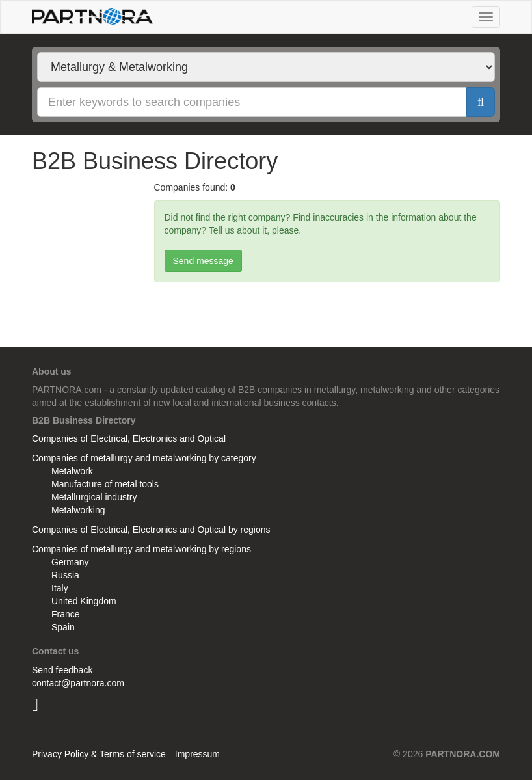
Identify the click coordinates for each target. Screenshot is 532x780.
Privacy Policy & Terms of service (99, 754)
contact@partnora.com (78, 683)
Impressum (197, 754)
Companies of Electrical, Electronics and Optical (129, 438)
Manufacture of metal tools (105, 484)
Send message (203, 261)
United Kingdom (84, 601)
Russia (65, 575)
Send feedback (62, 670)
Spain (63, 627)
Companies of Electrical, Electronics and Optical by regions (151, 530)
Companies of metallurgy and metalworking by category (144, 458)
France (66, 614)
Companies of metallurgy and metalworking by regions (141, 549)
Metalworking (78, 510)
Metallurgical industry (94, 497)
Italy (60, 588)
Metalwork (72, 471)
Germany (70, 562)
